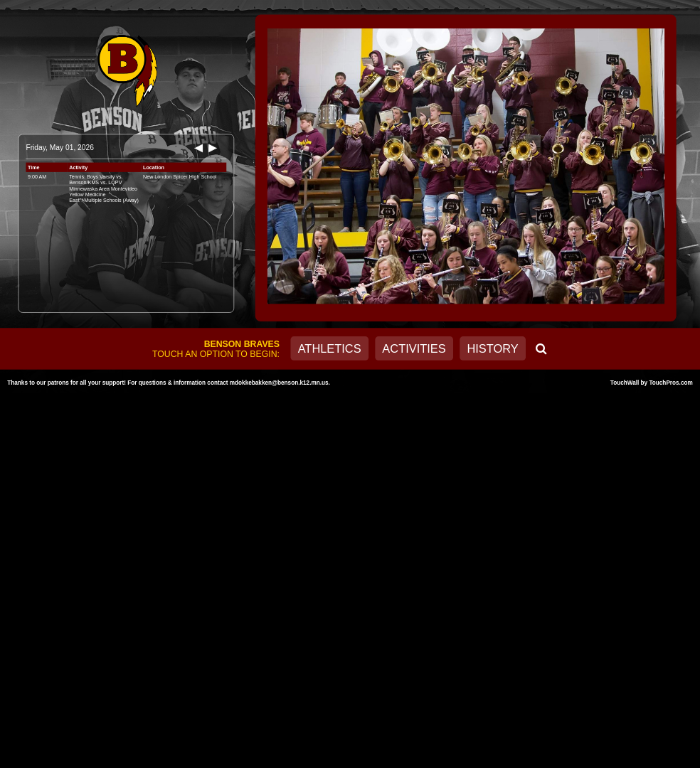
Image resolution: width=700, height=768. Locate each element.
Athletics (330, 348)
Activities (414, 348)
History (492, 348)
